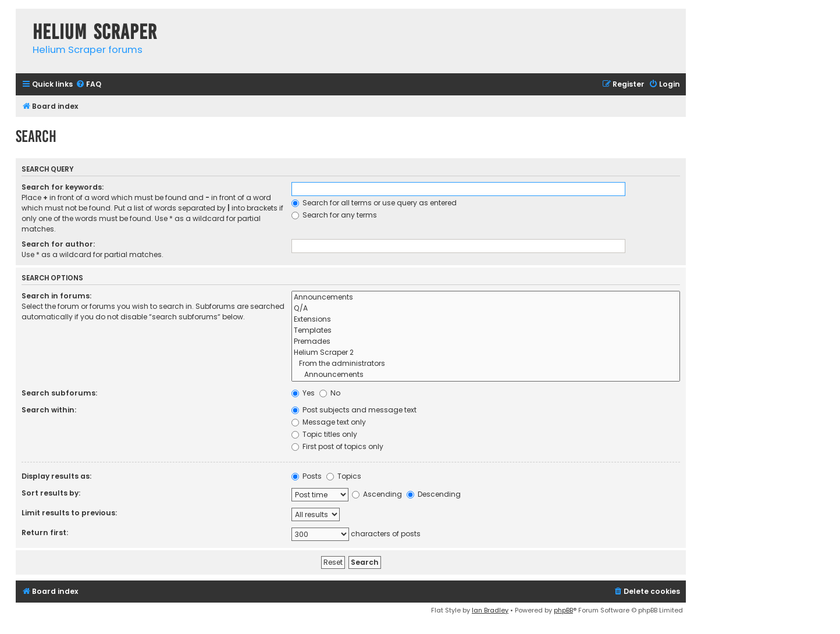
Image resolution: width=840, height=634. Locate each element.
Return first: (45, 533)
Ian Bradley (490, 610)
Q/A (486, 309)
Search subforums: (59, 393)
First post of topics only (337, 446)
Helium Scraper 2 (486, 353)
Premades (486, 342)
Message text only (329, 422)
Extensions (486, 320)
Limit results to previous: (69, 513)
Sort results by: (51, 493)
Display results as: (56, 476)
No (330, 393)
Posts (307, 476)
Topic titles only (324, 434)
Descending (434, 494)
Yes (303, 393)
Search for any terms (334, 215)
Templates (486, 331)
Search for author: (58, 244)
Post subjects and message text (354, 410)
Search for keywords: (63, 187)
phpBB (563, 610)
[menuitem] (88, 85)
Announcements (486, 298)
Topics (344, 476)
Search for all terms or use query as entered (374, 203)
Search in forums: (56, 296)
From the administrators (486, 364)
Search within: (49, 410)
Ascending (377, 494)
